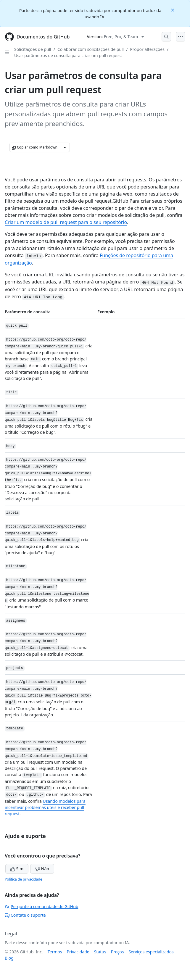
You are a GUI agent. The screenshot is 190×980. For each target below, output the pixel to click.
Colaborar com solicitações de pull (91, 49)
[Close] (173, 10)
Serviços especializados (151, 952)
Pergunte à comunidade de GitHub (41, 906)
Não (42, 869)
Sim (17, 869)
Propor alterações (147, 49)
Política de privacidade (23, 879)
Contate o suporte (25, 915)
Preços (117, 952)
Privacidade (78, 952)
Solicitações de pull (33, 49)
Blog (9, 958)
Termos (55, 952)
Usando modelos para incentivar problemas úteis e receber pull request (45, 807)
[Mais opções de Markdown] (65, 147)
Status (100, 952)
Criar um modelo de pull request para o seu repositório (66, 222)
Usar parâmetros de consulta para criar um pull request (68, 55)
